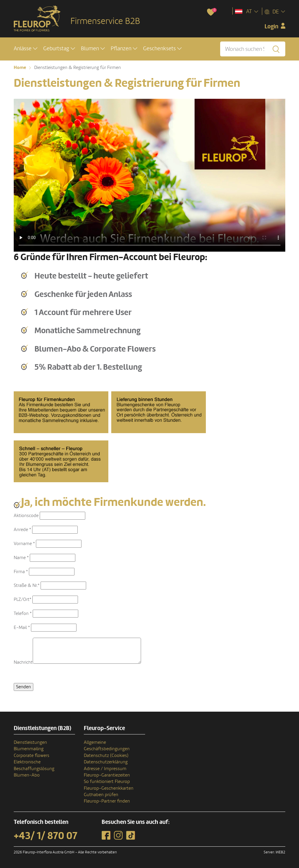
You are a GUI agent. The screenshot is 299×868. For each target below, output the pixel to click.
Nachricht (23, 662)
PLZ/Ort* (22, 599)
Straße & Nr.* (27, 585)
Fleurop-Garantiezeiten (107, 775)
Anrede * (22, 530)
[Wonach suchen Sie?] (253, 49)
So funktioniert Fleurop (107, 781)
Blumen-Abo (27, 775)
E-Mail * (22, 627)
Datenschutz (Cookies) (106, 755)
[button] (26, 49)
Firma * (21, 572)
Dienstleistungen (30, 742)
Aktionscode (26, 516)
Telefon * (23, 613)
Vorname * (24, 544)
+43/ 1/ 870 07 (46, 836)
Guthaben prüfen (101, 795)
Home (20, 68)
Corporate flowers (32, 755)
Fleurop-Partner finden (107, 801)
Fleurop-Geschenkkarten (109, 788)
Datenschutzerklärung (106, 762)
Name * (21, 558)
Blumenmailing (29, 749)
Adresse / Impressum (105, 769)
